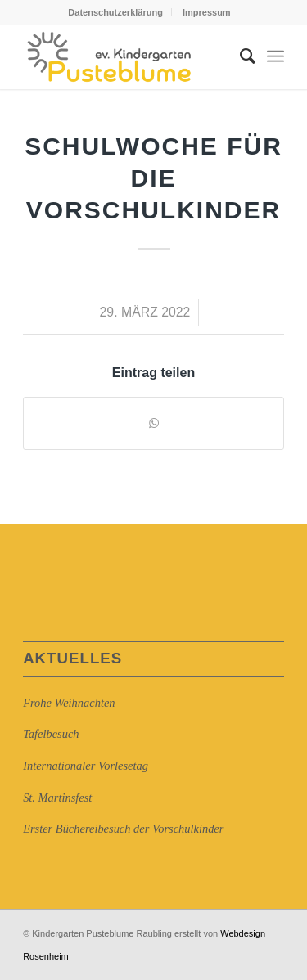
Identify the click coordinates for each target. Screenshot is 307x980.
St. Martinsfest (57, 798)
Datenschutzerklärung (115, 12)
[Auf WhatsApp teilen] (153, 423)
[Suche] (239, 56)
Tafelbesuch (51, 734)
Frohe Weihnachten (69, 703)
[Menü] (275, 56)
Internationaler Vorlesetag (86, 766)
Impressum (207, 12)
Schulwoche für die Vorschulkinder (153, 178)
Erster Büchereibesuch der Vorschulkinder (123, 829)
